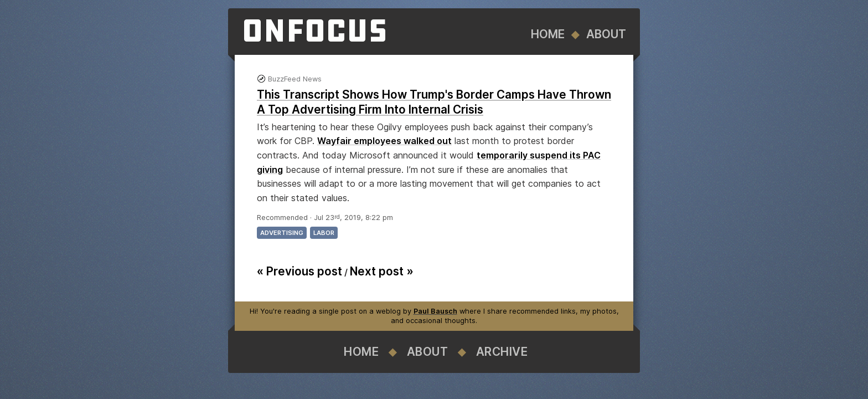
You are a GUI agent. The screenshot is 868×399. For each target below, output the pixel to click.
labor (324, 233)
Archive (502, 352)
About (606, 34)
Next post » (382, 271)
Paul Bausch (435, 311)
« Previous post (299, 271)
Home (548, 34)
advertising (282, 233)
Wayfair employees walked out (384, 141)
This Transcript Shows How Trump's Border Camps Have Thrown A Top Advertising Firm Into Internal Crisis (434, 102)
